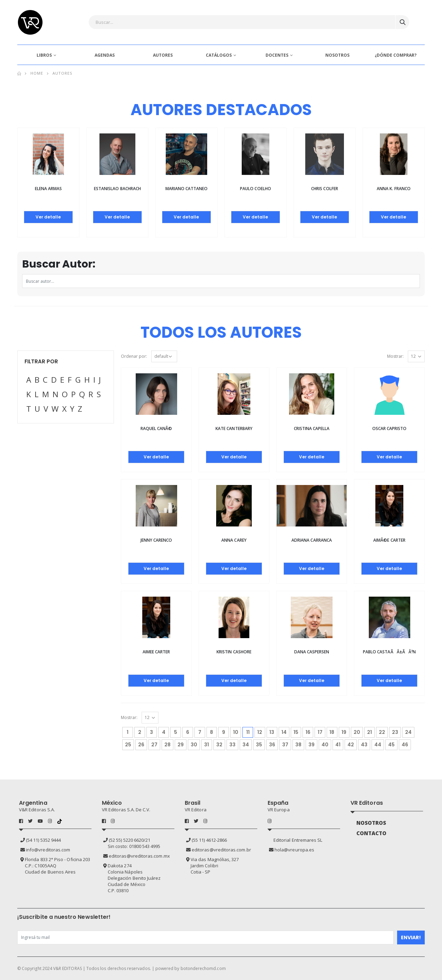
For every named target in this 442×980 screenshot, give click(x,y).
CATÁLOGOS (219, 55)
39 (311, 745)
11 (250, 731)
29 (181, 745)
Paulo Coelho (256, 189)
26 (141, 745)
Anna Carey (234, 540)
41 (338, 745)
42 (351, 745)
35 (259, 745)
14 (284, 732)
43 (364, 745)
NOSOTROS (337, 55)
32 (219, 745)
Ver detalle (48, 217)
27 (154, 745)
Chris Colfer (325, 189)
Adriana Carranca (312, 540)
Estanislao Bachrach (117, 189)
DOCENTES (277, 55)
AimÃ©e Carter (389, 540)
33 (232, 745)
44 (378, 745)
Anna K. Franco (394, 189)
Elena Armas (49, 189)
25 (128, 745)
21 (369, 732)
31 (206, 745)
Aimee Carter (156, 652)
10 (236, 732)
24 (408, 732)
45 (391, 745)
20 (357, 732)
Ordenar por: (134, 356)
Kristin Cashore (234, 652)
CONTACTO (372, 833)
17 (320, 732)
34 (246, 745)
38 (298, 745)
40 (325, 745)
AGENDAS (105, 55)
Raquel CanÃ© (156, 428)
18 (332, 732)
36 (272, 745)
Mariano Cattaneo (187, 189)
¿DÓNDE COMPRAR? (396, 55)
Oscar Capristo (390, 428)
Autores (63, 73)
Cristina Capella (312, 428)
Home (37, 73)
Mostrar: (395, 356)
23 (395, 732)
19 (344, 732)
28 (167, 745)
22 (382, 732)
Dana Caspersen (312, 652)
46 (405, 745)
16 (308, 732)
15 (296, 732)
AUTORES (163, 55)
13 (272, 732)
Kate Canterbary (234, 428)
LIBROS (44, 55)
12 (260, 732)
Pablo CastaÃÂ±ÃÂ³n (389, 652)
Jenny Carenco (156, 540)
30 (194, 745)
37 (285, 745)
